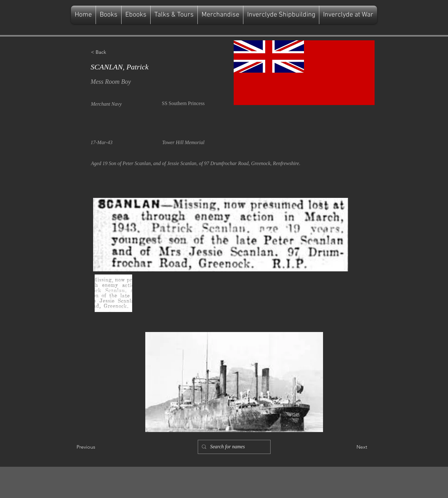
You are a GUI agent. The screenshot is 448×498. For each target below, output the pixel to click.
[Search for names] (234, 447)
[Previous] (97, 447)
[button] (112, 52)
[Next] (351, 447)
